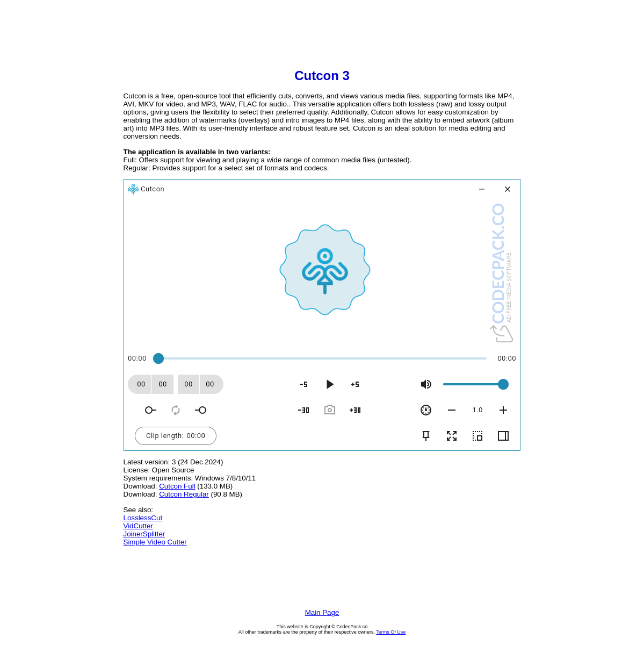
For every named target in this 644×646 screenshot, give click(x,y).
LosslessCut (143, 518)
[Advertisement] (322, 35)
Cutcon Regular (184, 494)
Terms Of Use (391, 632)
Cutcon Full (177, 486)
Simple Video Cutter (155, 542)
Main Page (322, 612)
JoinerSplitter (144, 534)
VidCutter (138, 526)
